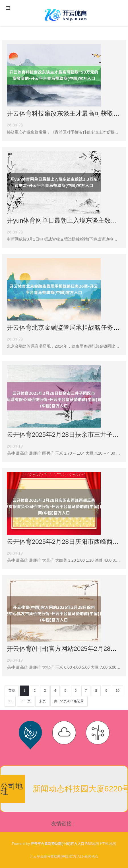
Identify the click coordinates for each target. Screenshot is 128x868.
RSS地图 (92, 844)
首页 (12, 691)
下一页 (26, 701)
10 (118, 691)
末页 (42, 701)
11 (10, 701)
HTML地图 (108, 844)
